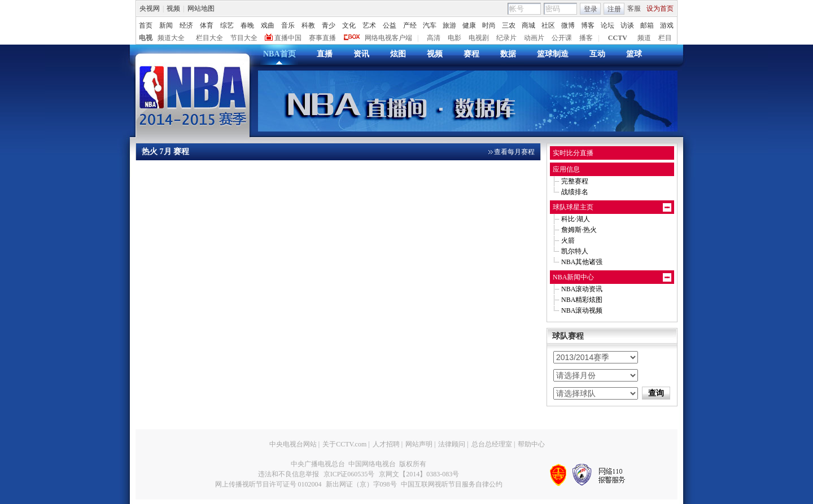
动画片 (534, 38)
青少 (329, 25)
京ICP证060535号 (349, 474)
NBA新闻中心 (573, 277)
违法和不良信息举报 (289, 474)
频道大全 (171, 38)
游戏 (667, 25)
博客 (588, 25)
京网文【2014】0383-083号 (419, 474)
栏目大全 (209, 38)
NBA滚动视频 (582, 310)
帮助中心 (531, 444)
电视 (146, 38)
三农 (509, 25)
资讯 (361, 54)
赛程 (471, 54)
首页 (146, 25)
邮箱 (647, 25)
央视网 (150, 8)
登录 (591, 9)
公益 (390, 25)
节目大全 (244, 38)
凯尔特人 (575, 251)
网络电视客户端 (388, 38)
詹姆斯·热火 (579, 230)
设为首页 (660, 8)
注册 (614, 9)
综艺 (227, 25)
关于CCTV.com (344, 444)
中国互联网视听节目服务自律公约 (452, 484)
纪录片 (506, 38)
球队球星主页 (573, 207)
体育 (207, 25)
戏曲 (268, 25)
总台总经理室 (492, 444)
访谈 (627, 25)
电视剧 (479, 38)
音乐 (288, 25)
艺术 (369, 25)
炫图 (398, 54)
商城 (528, 25)
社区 (548, 25)
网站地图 (201, 8)
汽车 (430, 25)
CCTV (618, 38)
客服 (634, 8)
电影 (454, 38)
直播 (325, 54)
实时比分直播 (573, 153)
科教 (308, 25)
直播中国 (288, 38)
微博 (568, 25)
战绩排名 (575, 192)
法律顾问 (452, 444)
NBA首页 (279, 54)
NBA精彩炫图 (582, 300)
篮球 (634, 54)
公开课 (562, 38)
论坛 (607, 25)
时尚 (489, 25)
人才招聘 (386, 444)
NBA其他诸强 (582, 262)
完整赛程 (575, 181)
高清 (434, 38)
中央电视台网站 (293, 444)
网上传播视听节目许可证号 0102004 (268, 484)
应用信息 (566, 169)
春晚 (247, 25)
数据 (508, 54)
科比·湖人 (576, 219)
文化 (349, 25)
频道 (644, 38)
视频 (173, 8)
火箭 (568, 240)
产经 (410, 25)
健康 (469, 25)
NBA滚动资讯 (582, 289)
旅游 (449, 25)
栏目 (665, 38)
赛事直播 (322, 38)
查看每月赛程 (514, 152)
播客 (586, 38)
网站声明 (419, 444)
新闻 (166, 25)
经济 (186, 25)
